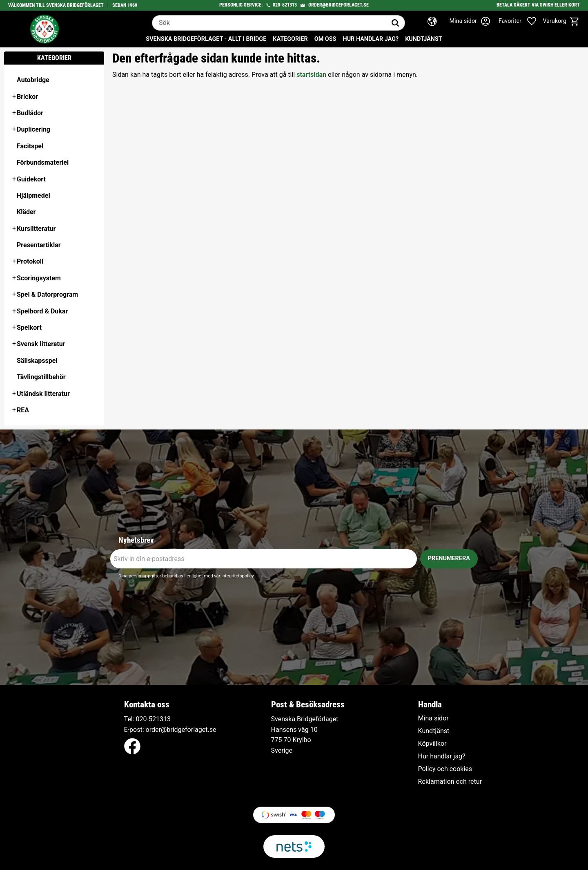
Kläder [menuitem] (26, 212)
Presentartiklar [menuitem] (39, 245)
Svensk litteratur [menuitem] (41, 344)
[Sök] (395, 23)
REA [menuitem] (23, 410)
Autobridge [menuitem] (33, 80)
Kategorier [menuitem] (290, 39)
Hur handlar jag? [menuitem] (371, 39)
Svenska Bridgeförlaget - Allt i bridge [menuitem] (206, 39)
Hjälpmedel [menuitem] (33, 196)
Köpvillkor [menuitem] (432, 744)
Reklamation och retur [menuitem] (450, 782)
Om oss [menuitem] (325, 39)
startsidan (311, 75)
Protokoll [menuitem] (30, 261)
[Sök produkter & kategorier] (269, 23)
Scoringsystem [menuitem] (39, 278)
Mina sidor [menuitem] (433, 718)
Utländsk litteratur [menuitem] (43, 394)
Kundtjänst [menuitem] (424, 39)
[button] (522, 21)
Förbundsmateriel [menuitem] (43, 162)
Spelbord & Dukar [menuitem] (42, 311)
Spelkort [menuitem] (29, 328)
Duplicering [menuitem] (33, 129)
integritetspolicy (237, 576)
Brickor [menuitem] (27, 97)
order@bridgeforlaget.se (339, 5)
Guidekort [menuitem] (31, 179)
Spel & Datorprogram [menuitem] (47, 294)
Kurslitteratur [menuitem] (36, 229)
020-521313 (285, 5)
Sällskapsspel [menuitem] (37, 361)
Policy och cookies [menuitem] (445, 769)
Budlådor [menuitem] (30, 113)
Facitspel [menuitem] (30, 146)
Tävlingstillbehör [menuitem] (41, 377)
